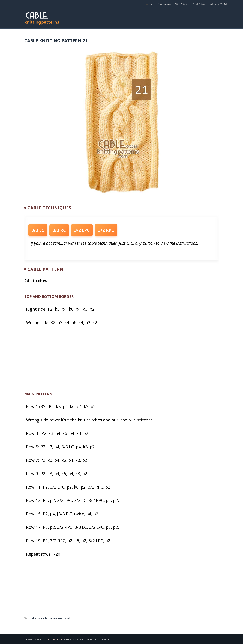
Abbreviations (165, 4)
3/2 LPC (82, 230)
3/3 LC (38, 230)
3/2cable (32, 618)
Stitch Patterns (182, 4)
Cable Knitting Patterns (53, 639)
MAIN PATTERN (38, 394)
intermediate (55, 618)
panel (67, 618)
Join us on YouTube (219, 4)
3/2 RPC (106, 230)
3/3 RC (59, 230)
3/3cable (43, 618)
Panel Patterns (199, 4)
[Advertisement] (154, 16)
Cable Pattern (46, 269)
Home (150, 4)
